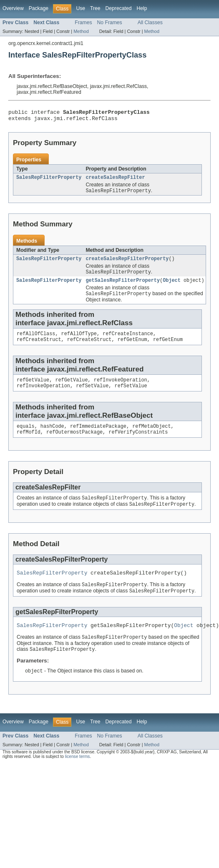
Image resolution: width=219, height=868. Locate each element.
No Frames (110, 23)
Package (39, 8)
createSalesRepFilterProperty (127, 263)
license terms (78, 773)
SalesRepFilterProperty (49, 181)
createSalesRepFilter (115, 181)
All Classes (150, 23)
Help (142, 8)
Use (81, 8)
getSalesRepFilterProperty (123, 286)
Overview (13, 8)
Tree (95, 8)
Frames (83, 23)
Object (172, 286)
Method (81, 31)
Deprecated (119, 8)
